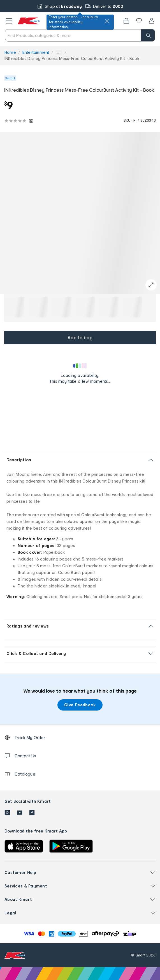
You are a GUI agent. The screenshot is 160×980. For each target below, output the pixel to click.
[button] (9, 21)
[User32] (152, 21)
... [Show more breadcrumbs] (59, 53)
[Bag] (126, 21)
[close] (107, 21)
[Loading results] (80, 366)
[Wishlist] (139, 21)
